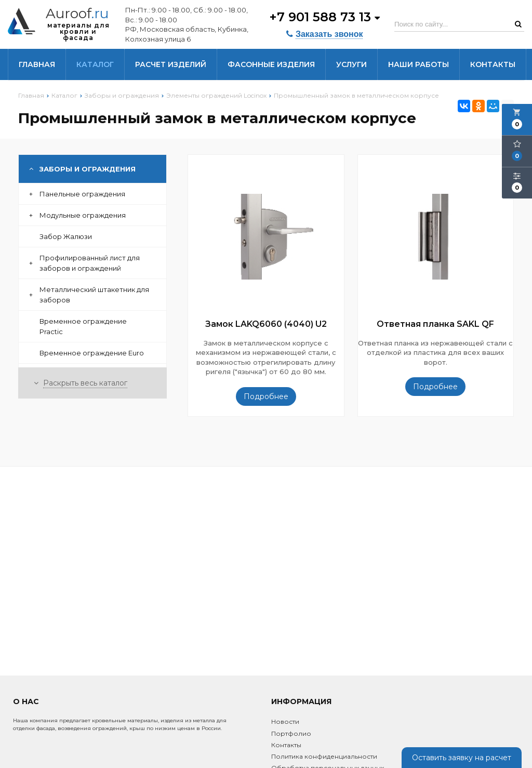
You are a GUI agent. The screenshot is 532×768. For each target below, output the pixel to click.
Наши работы (418, 64)
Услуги (351, 64)
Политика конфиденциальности (324, 756)
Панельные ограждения (77, 194)
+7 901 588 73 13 (324, 17)
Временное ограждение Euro (92, 353)
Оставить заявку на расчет (462, 758)
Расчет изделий (171, 64)
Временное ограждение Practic (83, 326)
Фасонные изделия (271, 64)
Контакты (493, 64)
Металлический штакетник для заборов (89, 295)
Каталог (95, 64)
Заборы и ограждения (82, 169)
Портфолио (291, 733)
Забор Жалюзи (66, 236)
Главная (37, 64)
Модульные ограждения (77, 215)
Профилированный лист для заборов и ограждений (84, 263)
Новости (285, 721)
